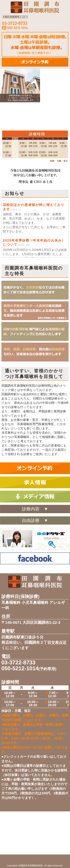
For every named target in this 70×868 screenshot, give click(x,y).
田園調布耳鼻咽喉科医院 (31, 866)
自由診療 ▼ (35, 520)
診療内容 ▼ (35, 509)
